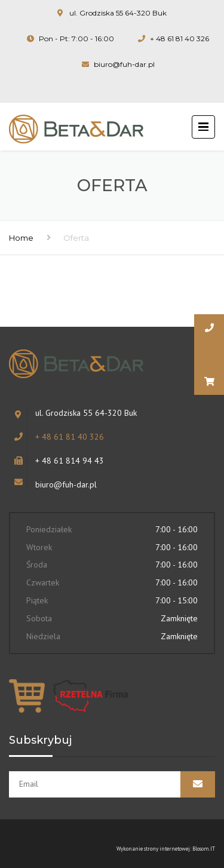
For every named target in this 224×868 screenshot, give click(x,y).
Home (21, 238)
